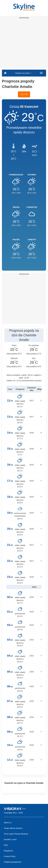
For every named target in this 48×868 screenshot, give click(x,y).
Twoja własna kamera (13, 828)
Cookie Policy (10, 856)
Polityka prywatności (13, 862)
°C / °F (24, 94)
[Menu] (41, 73)
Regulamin (8, 851)
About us (8, 823)
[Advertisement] (24, 44)
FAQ (6, 845)
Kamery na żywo (23, 73)
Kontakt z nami (10, 839)
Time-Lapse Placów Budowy (16, 834)
